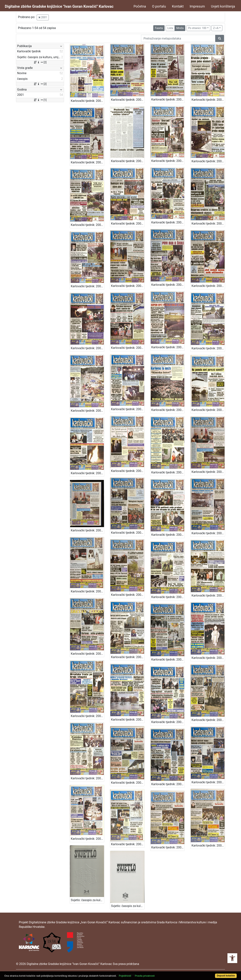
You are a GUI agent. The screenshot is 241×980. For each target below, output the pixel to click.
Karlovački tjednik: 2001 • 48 (208, 100)
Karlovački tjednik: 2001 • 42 (128, 224)
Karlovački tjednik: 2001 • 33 (168, 347)
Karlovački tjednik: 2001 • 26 (87, 473)
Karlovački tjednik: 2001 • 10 (128, 720)
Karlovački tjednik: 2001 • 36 (208, 286)
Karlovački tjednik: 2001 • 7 (87, 778)
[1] (40, 100)
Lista (170, 28)
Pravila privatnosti (145, 976)
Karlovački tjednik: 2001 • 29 (128, 409)
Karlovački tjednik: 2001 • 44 (208, 161)
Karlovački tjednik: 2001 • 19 (87, 591)
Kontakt (178, 6)
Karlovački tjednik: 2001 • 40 (208, 224)
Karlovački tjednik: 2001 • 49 (168, 99)
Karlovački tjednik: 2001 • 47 (87, 162)
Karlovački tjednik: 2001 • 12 (208, 658)
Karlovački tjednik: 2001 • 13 (168, 660)
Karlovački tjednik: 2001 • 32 (208, 348)
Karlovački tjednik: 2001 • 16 (208, 596)
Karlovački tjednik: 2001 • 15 (87, 654)
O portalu (159, 6)
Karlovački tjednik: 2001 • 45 (168, 161)
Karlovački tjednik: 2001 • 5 (168, 784)
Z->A (216, 28)
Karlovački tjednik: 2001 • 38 (128, 286)
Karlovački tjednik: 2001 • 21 (168, 535)
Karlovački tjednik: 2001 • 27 (208, 410)
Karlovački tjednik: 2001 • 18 (128, 595)
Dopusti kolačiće (226, 976)
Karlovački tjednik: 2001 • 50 (128, 100)
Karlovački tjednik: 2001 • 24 (168, 472)
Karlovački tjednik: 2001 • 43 (87, 225)
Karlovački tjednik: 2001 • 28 (168, 410)
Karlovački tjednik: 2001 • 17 (168, 597)
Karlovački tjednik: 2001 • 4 (128, 844)
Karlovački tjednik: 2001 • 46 (128, 161)
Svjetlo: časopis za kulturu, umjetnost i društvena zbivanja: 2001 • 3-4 (87, 900)
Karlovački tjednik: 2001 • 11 (87, 716)
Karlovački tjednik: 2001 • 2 (87, 839)
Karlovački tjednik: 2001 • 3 (208, 782)
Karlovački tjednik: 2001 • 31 (87, 411)
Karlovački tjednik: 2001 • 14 (128, 657)
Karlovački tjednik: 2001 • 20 (208, 533)
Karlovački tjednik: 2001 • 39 (87, 286)
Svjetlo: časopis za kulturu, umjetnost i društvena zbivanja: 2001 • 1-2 (128, 906)
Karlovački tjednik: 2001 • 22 (128, 533)
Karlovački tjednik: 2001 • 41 (168, 222)
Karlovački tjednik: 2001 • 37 (168, 285)
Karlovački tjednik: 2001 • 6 (128, 783)
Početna (140, 6)
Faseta (159, 28)
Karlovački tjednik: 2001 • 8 (208, 720)
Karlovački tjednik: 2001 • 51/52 (87, 101)
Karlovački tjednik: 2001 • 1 (168, 847)
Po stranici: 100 (197, 28)
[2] (40, 62)
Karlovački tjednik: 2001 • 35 (87, 348)
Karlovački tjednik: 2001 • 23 (208, 472)
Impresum (197, 6)
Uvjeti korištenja (223, 6)
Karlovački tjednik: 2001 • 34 (128, 348)
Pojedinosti (125, 976)
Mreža (180, 28)
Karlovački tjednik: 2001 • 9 (168, 722)
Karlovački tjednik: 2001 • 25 (128, 471)
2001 (43, 17)
